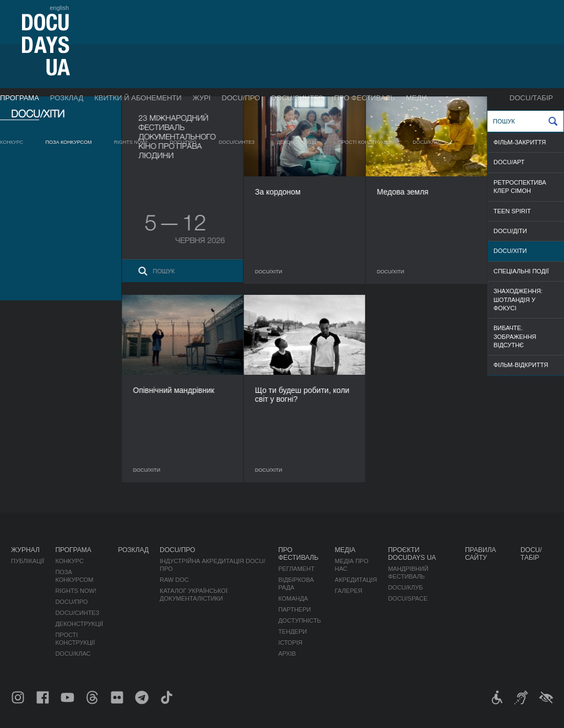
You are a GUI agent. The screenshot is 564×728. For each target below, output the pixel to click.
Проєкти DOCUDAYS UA (412, 554)
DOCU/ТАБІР (531, 98)
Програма (20, 98)
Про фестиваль (364, 98)
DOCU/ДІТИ (510, 231)
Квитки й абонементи (138, 98)
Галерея (349, 591)
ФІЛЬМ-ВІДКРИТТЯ (521, 365)
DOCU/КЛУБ (405, 587)
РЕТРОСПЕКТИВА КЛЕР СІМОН (520, 187)
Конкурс (12, 142)
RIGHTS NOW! (131, 142)
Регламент (296, 569)
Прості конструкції (364, 142)
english (59, 8)
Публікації (28, 561)
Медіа (417, 98)
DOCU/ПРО (241, 98)
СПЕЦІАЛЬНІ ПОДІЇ (521, 271)
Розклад (67, 98)
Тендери (292, 632)
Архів (287, 654)
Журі (202, 98)
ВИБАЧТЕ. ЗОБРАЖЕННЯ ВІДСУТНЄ (515, 336)
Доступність (300, 621)
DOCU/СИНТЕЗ (297, 98)
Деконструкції (297, 142)
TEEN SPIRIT (512, 211)
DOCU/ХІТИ (510, 251)
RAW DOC (174, 580)
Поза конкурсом (69, 142)
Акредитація (356, 580)
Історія (290, 643)
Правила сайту (480, 554)
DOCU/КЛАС (427, 142)
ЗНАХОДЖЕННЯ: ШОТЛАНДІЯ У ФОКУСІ (518, 300)
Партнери (294, 610)
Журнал (25, 550)
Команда (293, 598)
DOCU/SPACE (408, 598)
